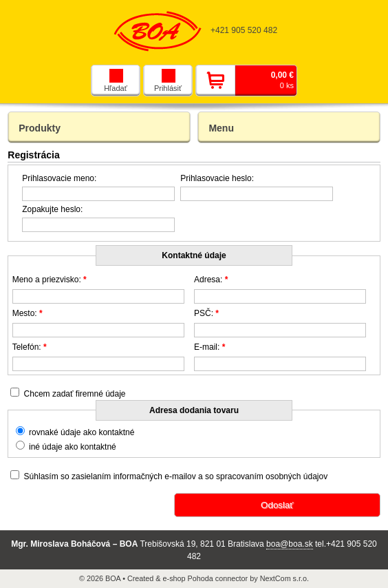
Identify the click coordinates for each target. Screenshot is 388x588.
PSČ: (206, 313)
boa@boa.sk (290, 544)
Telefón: (30, 347)
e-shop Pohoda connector (206, 578)
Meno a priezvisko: (50, 280)
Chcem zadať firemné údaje (75, 394)
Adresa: (211, 280)
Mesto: (28, 313)
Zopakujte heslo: (52, 209)
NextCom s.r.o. (284, 578)
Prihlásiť (168, 81)
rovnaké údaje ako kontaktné (82, 432)
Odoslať (277, 505)
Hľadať (116, 81)
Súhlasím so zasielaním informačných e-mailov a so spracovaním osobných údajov (176, 476)
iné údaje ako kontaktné (73, 447)
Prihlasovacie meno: (59, 178)
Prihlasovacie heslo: (217, 178)
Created (140, 578)
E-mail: (209, 347)
